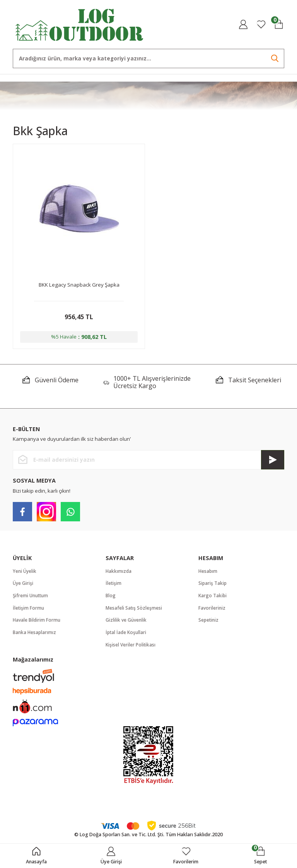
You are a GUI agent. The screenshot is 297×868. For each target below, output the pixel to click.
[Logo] (80, 24)
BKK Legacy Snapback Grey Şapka (79, 285)
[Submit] (273, 461)
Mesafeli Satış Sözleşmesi (134, 610)
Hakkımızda (119, 572)
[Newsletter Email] (148, 461)
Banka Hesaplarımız (35, 635)
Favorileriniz (212, 610)
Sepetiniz (209, 622)
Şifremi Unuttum (31, 597)
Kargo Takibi (213, 597)
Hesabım (208, 572)
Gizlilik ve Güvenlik (126, 622)
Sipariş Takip (213, 585)
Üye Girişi (23, 585)
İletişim (114, 585)
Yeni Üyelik (25, 572)
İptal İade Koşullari (126, 635)
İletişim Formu (29, 610)
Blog (111, 597)
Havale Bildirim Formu (37, 622)
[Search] (148, 58)
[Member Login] (243, 24)
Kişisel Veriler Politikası (131, 647)
